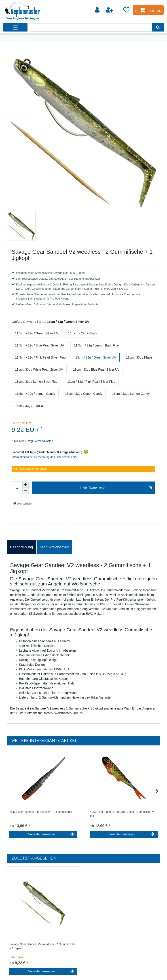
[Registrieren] (110, 10)
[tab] (22, 547)
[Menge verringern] (25, 491)
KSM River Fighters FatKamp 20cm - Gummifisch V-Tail (122, 814)
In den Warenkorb (116, 488)
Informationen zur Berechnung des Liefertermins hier (44, 457)
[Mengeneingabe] (17, 488)
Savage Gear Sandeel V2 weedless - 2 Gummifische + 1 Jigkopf (42, 946)
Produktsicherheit (54, 547)
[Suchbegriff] (91, 27)
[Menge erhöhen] (25, 485)
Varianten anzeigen (51, 834)
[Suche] (158, 27)
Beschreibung (22, 547)
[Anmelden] (98, 10)
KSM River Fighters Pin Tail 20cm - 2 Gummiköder (41, 812)
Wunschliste (22, 504)
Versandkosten (43, 441)
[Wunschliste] (125, 10)
